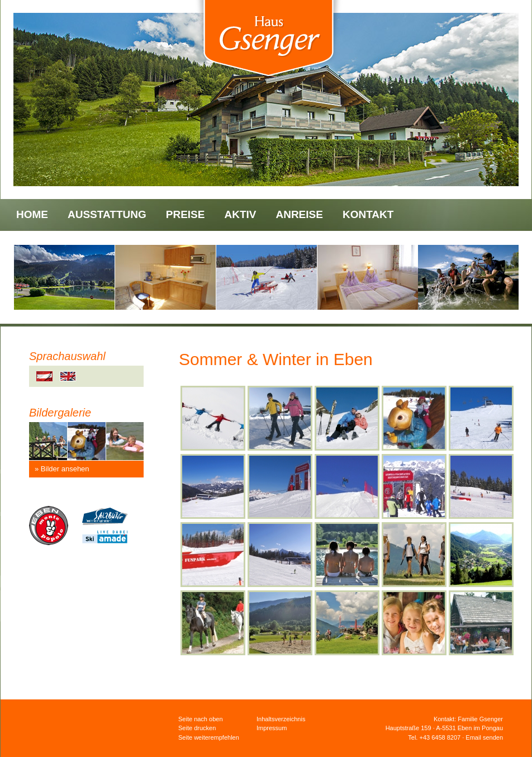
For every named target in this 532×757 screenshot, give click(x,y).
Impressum (272, 728)
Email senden (484, 737)
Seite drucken (197, 728)
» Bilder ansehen (62, 469)
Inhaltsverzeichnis (281, 719)
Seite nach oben (201, 719)
